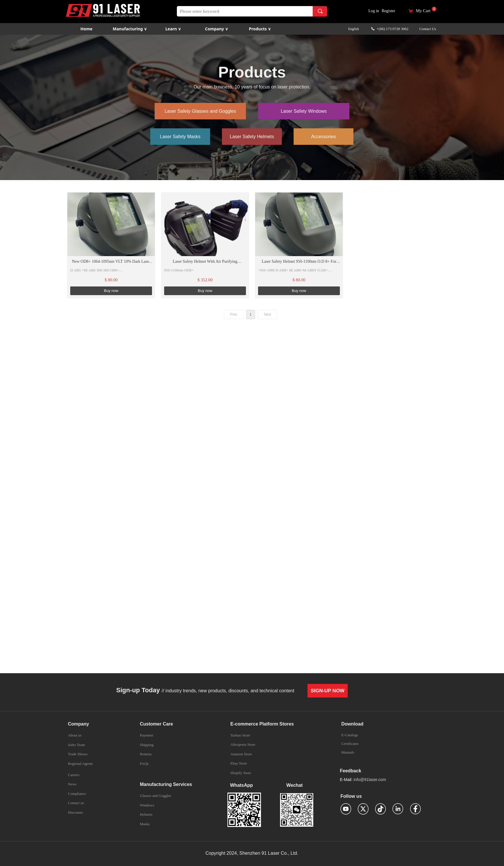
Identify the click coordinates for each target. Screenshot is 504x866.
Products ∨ (260, 29)
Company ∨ (216, 29)
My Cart (423, 11)
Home (86, 29)
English (354, 29)
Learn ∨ (173, 29)
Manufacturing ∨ (130, 29)
